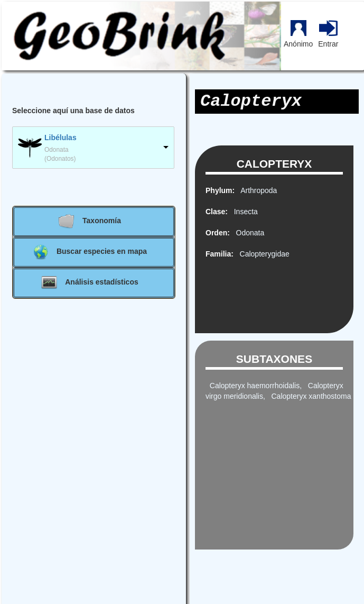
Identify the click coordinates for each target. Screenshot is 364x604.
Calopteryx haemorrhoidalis (253, 386)
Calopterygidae (263, 254)
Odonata (248, 233)
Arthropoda (257, 190)
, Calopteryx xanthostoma (307, 396)
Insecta (244, 212)
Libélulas (60, 138)
